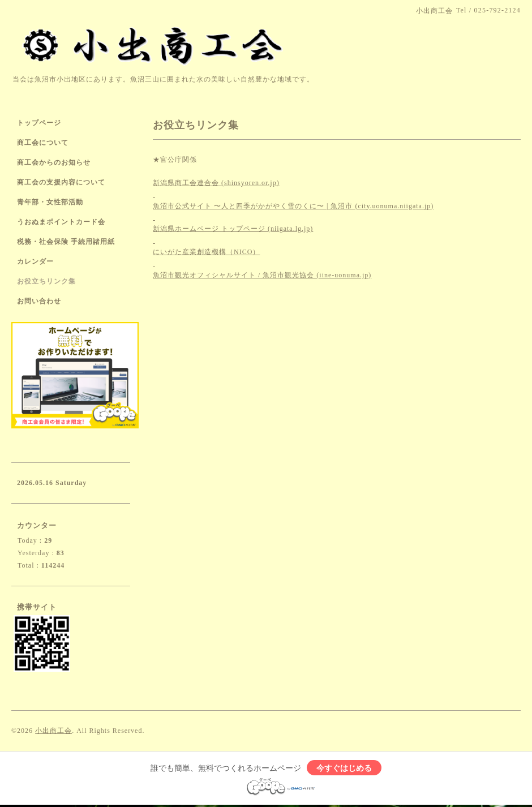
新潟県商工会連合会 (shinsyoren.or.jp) (216, 183)
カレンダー (35, 261)
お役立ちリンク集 (46, 281)
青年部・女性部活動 (50, 202)
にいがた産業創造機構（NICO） (206, 252)
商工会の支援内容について (61, 182)
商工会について (43, 143)
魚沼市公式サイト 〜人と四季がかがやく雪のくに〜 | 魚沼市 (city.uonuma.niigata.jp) (293, 206)
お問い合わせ (39, 301)
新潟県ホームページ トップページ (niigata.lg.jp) (233, 229)
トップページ (39, 123)
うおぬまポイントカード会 (61, 222)
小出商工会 (53, 731)
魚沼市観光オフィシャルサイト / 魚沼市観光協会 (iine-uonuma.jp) (262, 275)
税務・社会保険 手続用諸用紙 (66, 242)
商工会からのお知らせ (54, 162)
